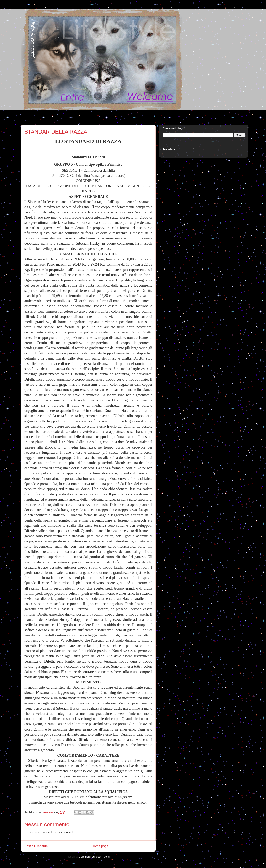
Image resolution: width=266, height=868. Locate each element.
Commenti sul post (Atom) (94, 857)
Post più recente (36, 846)
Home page (100, 846)
